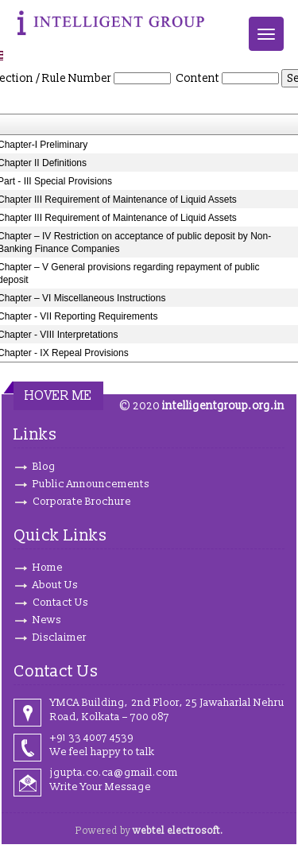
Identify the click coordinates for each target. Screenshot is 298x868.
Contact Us (60, 603)
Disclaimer (60, 637)
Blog (44, 467)
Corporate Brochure (82, 502)
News (47, 620)
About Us (55, 585)
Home (48, 568)
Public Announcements (91, 484)
